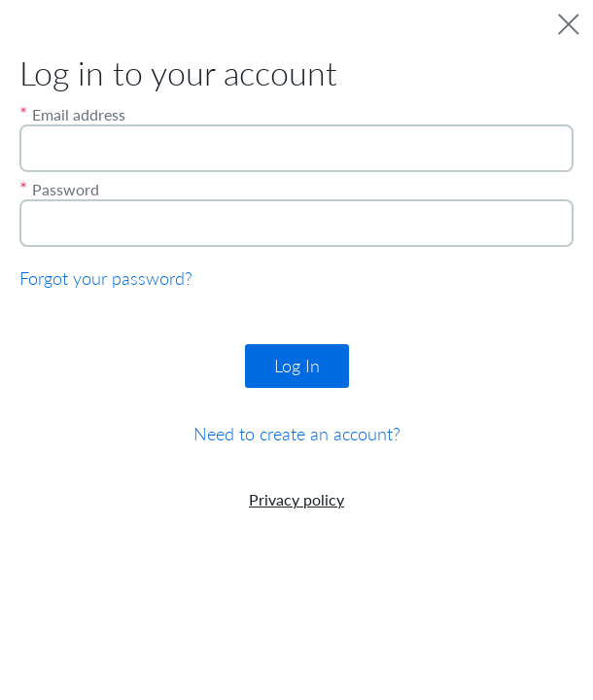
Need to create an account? (297, 434)
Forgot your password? (106, 279)
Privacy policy (296, 499)
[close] (569, 24)
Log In (297, 366)
